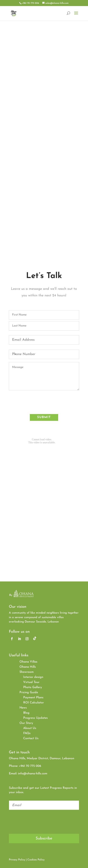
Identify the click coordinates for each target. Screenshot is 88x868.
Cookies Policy (36, 860)
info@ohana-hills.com (33, 774)
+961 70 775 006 (30, 3)
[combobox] (13, 354)
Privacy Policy (17, 860)
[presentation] (38, 403)
